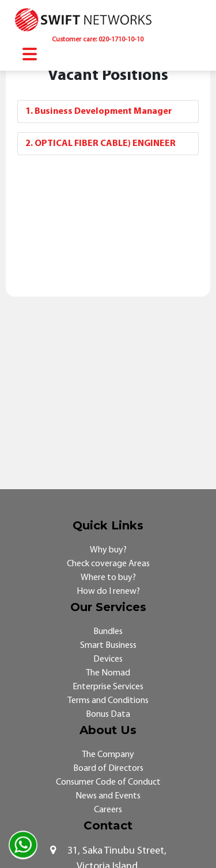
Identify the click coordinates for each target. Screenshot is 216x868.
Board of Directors (108, 769)
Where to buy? (108, 578)
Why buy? (108, 550)
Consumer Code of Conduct (108, 782)
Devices (108, 659)
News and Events (108, 796)
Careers (108, 810)
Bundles (108, 632)
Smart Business (108, 646)
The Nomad (108, 673)
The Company (108, 755)
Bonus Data (108, 715)
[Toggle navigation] (30, 55)
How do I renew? (108, 592)
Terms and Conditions (108, 701)
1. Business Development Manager (99, 112)
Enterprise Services (108, 687)
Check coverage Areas (108, 564)
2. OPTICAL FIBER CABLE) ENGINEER (101, 144)
